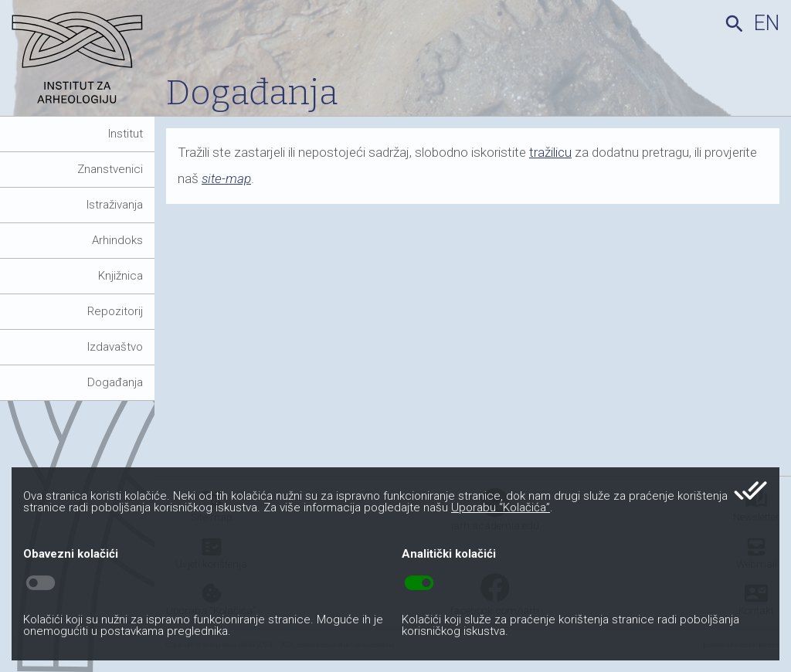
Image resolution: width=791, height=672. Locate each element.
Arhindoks (117, 240)
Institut (126, 134)
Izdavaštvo (115, 347)
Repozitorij (115, 311)
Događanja (115, 382)
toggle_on (419, 583)
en (767, 23)
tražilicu (550, 152)
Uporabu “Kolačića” (501, 507)
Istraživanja (115, 205)
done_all (750, 490)
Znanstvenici (110, 169)
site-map (226, 178)
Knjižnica (121, 276)
